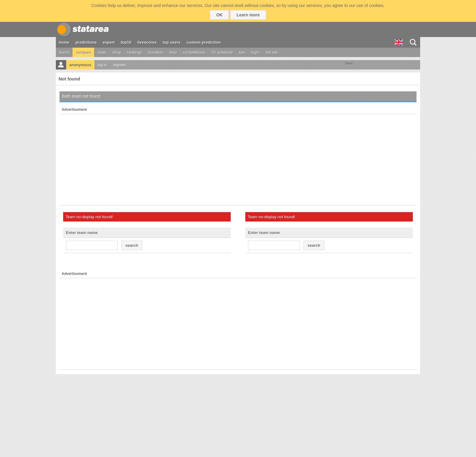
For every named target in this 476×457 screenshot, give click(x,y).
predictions (86, 42)
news (102, 52)
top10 (126, 42)
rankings (135, 52)
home (64, 42)
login (255, 52)
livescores (147, 42)
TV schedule (222, 52)
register (119, 65)
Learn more (248, 15)
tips (242, 52)
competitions (194, 52)
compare (83, 52)
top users (172, 42)
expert (109, 42)
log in (102, 65)
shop (117, 52)
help (173, 52)
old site (272, 52)
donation (156, 52)
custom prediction (204, 42)
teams (64, 52)
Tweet (349, 63)
